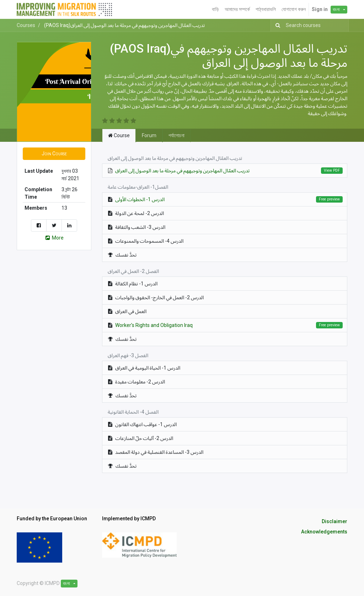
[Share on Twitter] (54, 225)
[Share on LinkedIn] (69, 225)
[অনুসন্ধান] (276, 25)
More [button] (54, 238)
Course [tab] (119, 135)
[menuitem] (215, 9)
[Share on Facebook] (39, 225)
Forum (149, 135)
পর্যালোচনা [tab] (176, 135)
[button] (54, 154)
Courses (26, 25)
